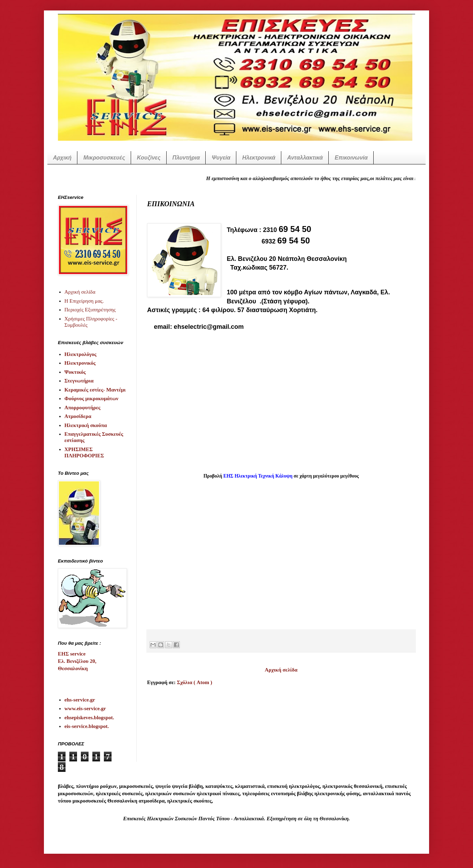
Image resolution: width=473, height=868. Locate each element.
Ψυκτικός (75, 372)
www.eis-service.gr (85, 708)
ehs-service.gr (80, 700)
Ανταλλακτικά (305, 158)
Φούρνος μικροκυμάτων (91, 398)
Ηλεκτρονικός (80, 363)
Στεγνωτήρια (79, 381)
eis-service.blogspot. (87, 726)
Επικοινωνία (351, 158)
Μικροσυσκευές (104, 158)
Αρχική (62, 158)
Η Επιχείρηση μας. (84, 301)
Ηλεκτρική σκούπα (86, 425)
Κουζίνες (149, 158)
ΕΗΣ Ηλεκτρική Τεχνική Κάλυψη (258, 476)
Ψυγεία (221, 158)
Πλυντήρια (186, 158)
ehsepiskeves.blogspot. (89, 718)
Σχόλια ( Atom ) (194, 682)
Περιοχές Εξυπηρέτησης (90, 310)
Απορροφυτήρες (82, 408)
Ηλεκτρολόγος (81, 354)
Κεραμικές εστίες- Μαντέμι (95, 390)
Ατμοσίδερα (78, 416)
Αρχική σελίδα (281, 670)
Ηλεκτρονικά (259, 158)
